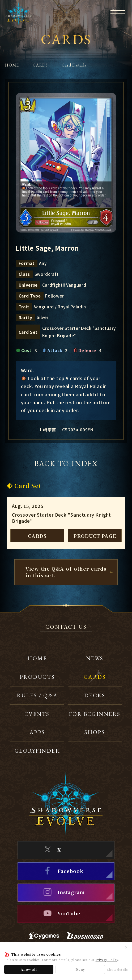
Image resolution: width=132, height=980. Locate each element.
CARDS (40, 65)
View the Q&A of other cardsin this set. (66, 572)
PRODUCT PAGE (95, 536)
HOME (12, 65)
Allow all (29, 969)
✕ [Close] (126, 947)
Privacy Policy (107, 960)
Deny (80, 969)
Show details (117, 970)
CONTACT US (66, 627)
